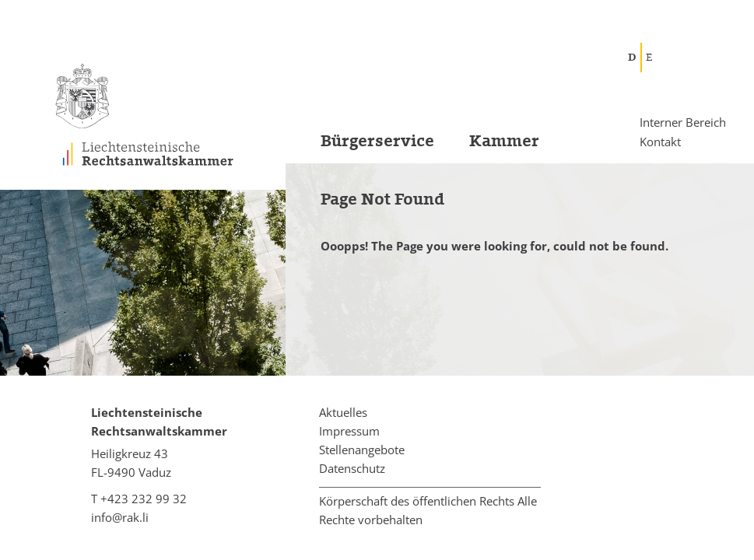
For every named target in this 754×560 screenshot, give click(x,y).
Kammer (504, 141)
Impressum (349, 431)
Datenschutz (352, 468)
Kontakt (660, 141)
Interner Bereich (683, 122)
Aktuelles (343, 412)
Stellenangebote (362, 450)
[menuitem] (360, 146)
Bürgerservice (377, 141)
